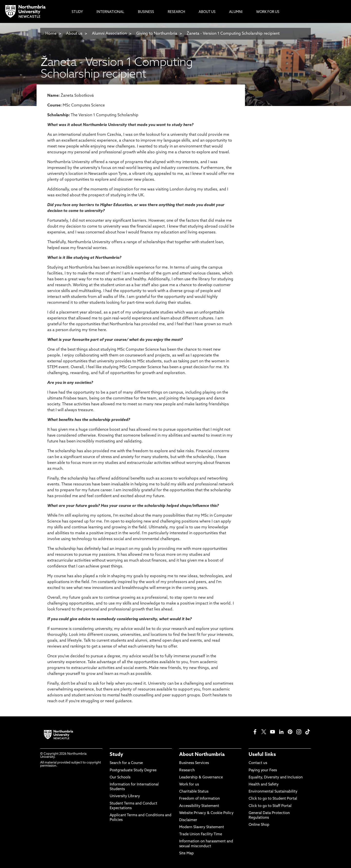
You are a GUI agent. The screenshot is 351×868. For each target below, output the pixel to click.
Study (116, 755)
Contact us (258, 763)
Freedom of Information (200, 799)
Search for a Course (126, 763)
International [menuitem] (110, 12)
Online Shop (259, 825)
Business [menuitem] (146, 12)
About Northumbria (202, 755)
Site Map (186, 853)
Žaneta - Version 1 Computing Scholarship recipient (233, 34)
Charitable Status (194, 792)
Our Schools (120, 778)
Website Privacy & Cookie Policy (206, 813)
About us (74, 34)
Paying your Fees (263, 770)
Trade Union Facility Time (201, 834)
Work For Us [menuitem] (268, 12)
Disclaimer (188, 820)
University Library (125, 796)
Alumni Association (109, 34)
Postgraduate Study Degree (133, 770)
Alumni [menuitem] (236, 12)
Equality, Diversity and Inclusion (276, 778)
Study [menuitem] (77, 12)
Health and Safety (264, 785)
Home (51, 34)
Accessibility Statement (199, 806)
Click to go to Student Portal (273, 799)
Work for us (189, 785)
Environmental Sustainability (273, 792)
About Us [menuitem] (207, 12)
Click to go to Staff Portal (270, 806)
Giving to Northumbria (157, 34)
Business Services (194, 763)
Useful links (262, 755)
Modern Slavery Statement (202, 827)
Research (187, 770)
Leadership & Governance (201, 778)
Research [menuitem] (176, 12)
